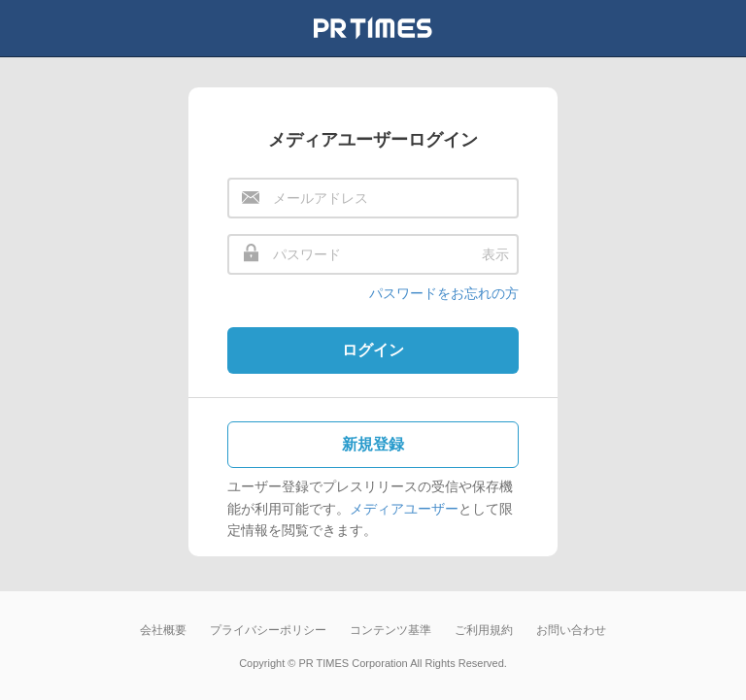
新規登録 (373, 444)
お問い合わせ (571, 630)
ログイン (373, 350)
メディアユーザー (404, 509)
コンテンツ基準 (390, 630)
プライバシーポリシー (268, 630)
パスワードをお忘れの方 (444, 293)
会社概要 (163, 630)
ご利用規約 (484, 630)
